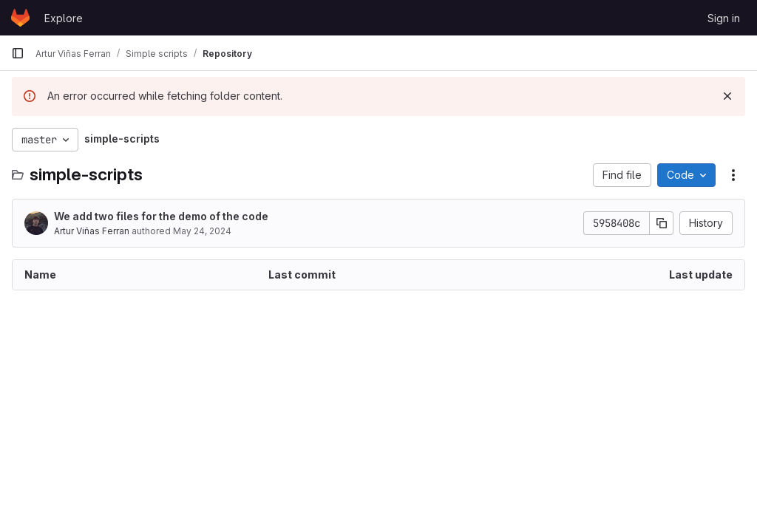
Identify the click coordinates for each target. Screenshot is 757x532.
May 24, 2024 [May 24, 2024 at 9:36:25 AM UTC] (202, 231)
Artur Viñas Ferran (92, 231)
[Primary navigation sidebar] (18, 53)
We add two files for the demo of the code (161, 216)
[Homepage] (20, 18)
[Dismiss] (727, 96)
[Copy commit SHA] (662, 223)
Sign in (724, 18)
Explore (64, 18)
